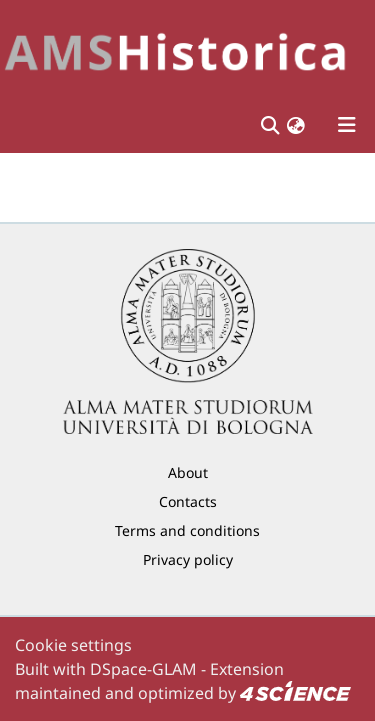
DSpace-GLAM (143, 669)
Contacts (188, 501)
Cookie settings (73, 645)
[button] (296, 125)
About (188, 472)
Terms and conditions (187, 530)
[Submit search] (269, 125)
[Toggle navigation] (347, 125)
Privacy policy (188, 559)
